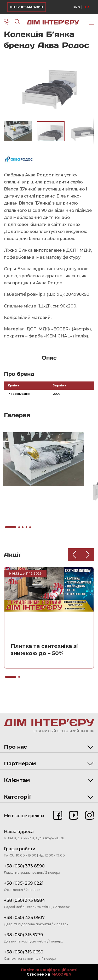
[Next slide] (88, 555)
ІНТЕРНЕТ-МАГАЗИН (27, 7)
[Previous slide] (74, 555)
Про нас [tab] (49, 747)
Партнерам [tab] (49, 763)
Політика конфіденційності (49, 970)
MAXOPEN (61, 974)
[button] (89, 58)
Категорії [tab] (49, 797)
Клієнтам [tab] (49, 780)
